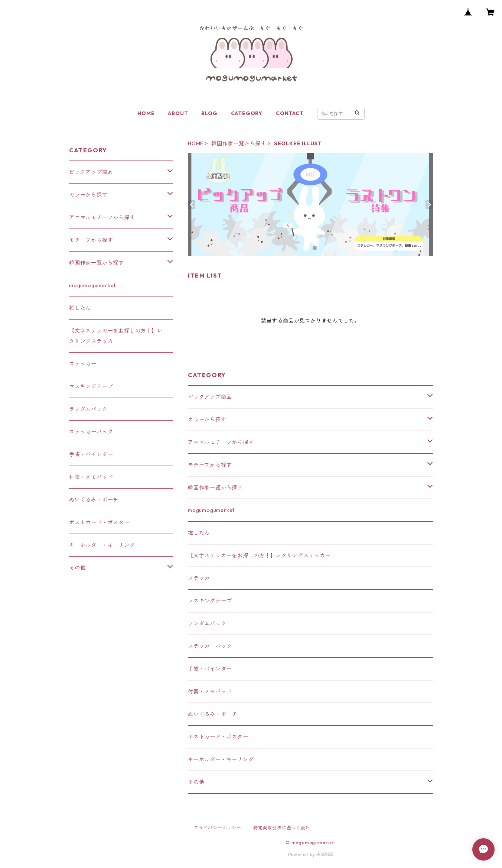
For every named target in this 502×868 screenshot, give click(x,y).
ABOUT (178, 113)
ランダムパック (207, 624)
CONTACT (290, 113)
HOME (146, 113)
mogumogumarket (211, 510)
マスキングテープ (210, 601)
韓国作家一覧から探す (239, 143)
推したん (199, 533)
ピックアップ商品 (210, 397)
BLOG (209, 113)
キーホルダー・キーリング (221, 759)
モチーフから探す (210, 465)
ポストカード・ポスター (218, 737)
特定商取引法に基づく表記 (282, 828)
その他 (196, 782)
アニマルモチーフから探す (221, 442)
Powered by (311, 854)
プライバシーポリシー (218, 828)
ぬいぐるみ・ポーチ (213, 714)
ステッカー (202, 578)
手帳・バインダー (210, 669)
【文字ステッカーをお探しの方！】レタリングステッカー (259, 556)
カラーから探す (207, 420)
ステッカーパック (210, 646)
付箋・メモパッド (210, 692)
